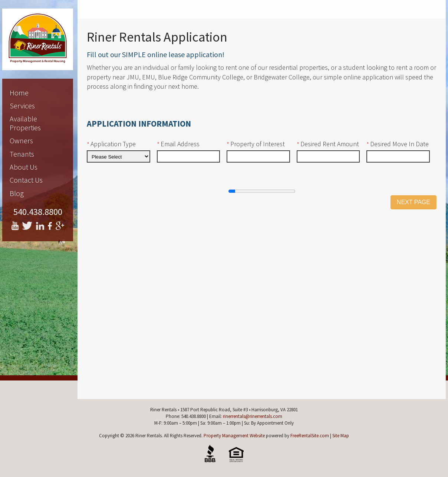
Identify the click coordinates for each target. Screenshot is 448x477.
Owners (21, 141)
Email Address (178, 144)
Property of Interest (256, 144)
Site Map (341, 436)
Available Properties (25, 123)
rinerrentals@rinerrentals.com (253, 416)
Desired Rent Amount (328, 144)
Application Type (111, 144)
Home (19, 93)
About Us (24, 167)
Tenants (22, 154)
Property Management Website (234, 436)
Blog (17, 193)
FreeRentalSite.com (310, 436)
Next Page (414, 202)
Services (22, 106)
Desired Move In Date (398, 144)
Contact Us (26, 180)
